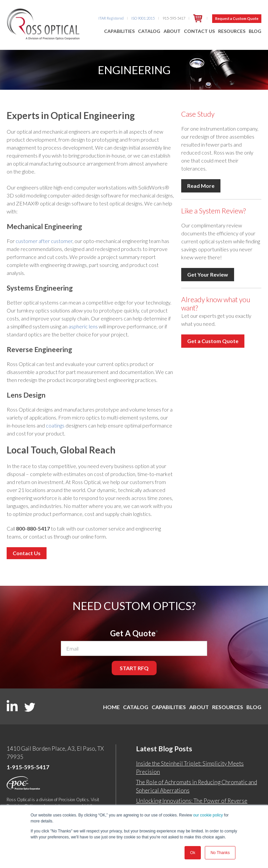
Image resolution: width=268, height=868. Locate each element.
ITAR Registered (111, 18)
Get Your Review (208, 274)
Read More (201, 186)
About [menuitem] (172, 31)
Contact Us (27, 553)
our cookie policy (208, 815)
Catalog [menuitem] (149, 31)
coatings (55, 425)
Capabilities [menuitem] (119, 31)
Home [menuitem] (103, 707)
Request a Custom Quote (237, 18)
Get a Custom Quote (213, 341)
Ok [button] (193, 853)
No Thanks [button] (220, 853)
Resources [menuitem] (232, 31)
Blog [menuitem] (255, 31)
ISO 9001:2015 (143, 18)
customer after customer (44, 241)
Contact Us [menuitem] (199, 31)
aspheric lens (83, 326)
